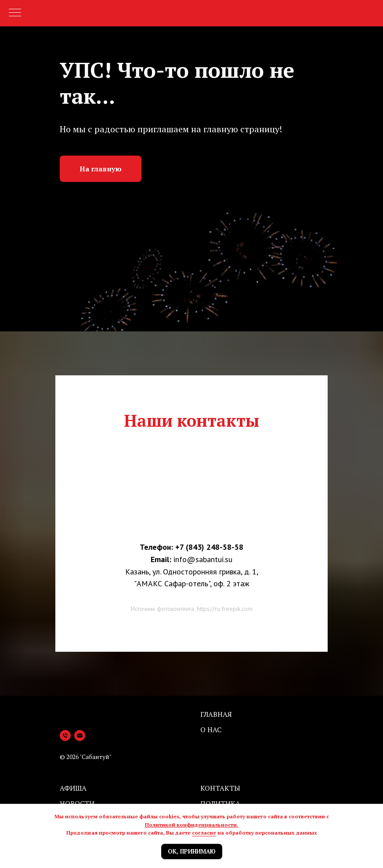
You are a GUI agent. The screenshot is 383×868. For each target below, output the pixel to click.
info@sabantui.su (203, 559)
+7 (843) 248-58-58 (209, 547)
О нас (211, 730)
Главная (216, 714)
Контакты (220, 788)
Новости (77, 803)
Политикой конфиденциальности (191, 825)
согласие (204, 833)
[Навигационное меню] (15, 13)
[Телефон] (65, 735)
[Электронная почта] (80, 735)
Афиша (73, 788)
